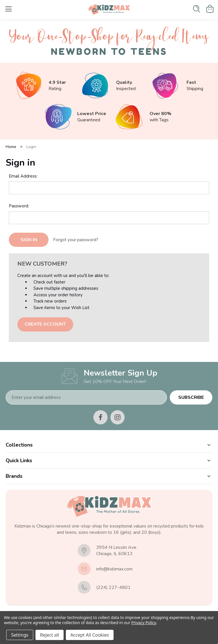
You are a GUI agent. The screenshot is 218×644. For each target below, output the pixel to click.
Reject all (50, 635)
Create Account (45, 324)
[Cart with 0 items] (210, 9)
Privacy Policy (143, 623)
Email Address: (23, 176)
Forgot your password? (76, 240)
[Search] (197, 9)
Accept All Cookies (90, 635)
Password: (19, 206)
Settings (20, 635)
